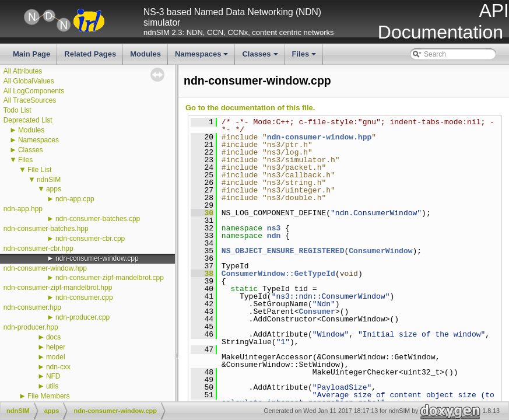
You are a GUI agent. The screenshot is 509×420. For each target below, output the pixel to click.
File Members (49, 396)
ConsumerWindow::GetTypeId (278, 274)
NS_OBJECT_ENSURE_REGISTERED (283, 251)
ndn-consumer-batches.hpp (46, 229)
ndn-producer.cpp (83, 317)
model (56, 357)
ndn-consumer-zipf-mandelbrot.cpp (110, 278)
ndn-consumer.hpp (32, 307)
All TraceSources (30, 100)
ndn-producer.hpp (31, 327)
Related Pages (90, 54)
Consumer (317, 311)
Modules (145, 54)
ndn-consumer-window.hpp (45, 268)
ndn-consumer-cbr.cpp (90, 239)
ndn (274, 236)
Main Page (31, 54)
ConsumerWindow (380, 251)
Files (305, 57)
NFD (53, 376)
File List (39, 170)
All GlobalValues (29, 81)
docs (53, 337)
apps (54, 189)
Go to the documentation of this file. (250, 108)
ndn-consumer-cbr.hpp (38, 249)
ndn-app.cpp (75, 199)
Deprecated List (28, 120)
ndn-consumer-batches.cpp (98, 219)
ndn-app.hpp (23, 209)
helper (56, 347)
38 (202, 274)
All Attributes (23, 71)
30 (202, 213)
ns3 (274, 228)
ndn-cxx (58, 367)
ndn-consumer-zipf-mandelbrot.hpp (58, 288)
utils (52, 386)
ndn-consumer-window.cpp (97, 258)
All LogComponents (34, 91)
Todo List (17, 110)
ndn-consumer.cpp (84, 297)
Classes (261, 57)
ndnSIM (49, 180)
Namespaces (203, 57)
